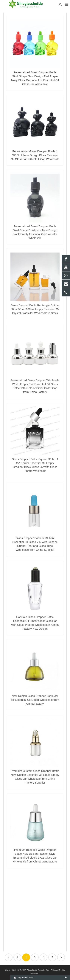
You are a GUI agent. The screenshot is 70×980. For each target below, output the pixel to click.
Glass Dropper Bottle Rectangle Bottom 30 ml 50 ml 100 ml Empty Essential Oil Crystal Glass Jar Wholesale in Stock (35, 309)
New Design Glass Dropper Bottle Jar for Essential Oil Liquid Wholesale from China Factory (35, 700)
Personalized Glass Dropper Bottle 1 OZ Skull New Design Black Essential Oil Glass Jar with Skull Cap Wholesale (35, 155)
